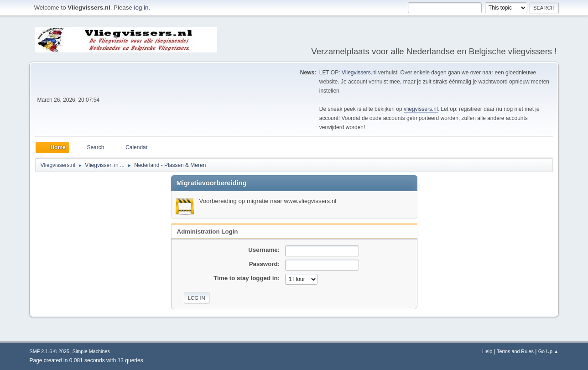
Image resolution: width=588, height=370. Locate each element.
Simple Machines (91, 351)
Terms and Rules (515, 351)
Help (487, 351)
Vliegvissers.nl (359, 73)
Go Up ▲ (549, 351)
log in (141, 8)
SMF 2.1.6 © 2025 (49, 351)
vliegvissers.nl (421, 109)
